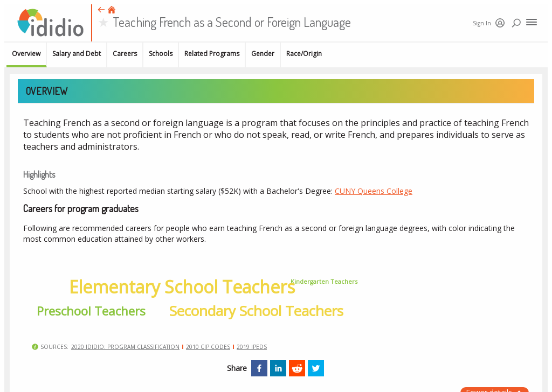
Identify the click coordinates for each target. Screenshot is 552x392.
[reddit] (297, 368)
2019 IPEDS (252, 347)
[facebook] (259, 368)
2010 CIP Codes (208, 347)
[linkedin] (278, 368)
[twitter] (316, 368)
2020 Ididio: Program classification (125, 347)
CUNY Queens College (374, 191)
